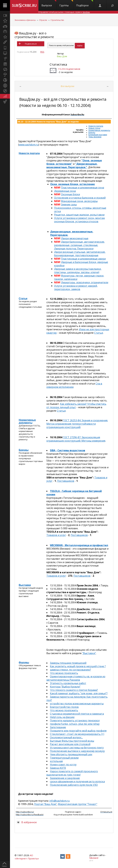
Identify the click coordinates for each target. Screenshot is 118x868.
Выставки (25, 585)
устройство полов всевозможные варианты (77, 704)
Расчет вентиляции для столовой (70, 744)
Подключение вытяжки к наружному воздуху (77, 751)
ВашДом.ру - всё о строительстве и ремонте (34, 35)
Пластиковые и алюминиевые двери (83, 259)
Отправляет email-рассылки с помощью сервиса (64, 12)
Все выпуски (67, 86)
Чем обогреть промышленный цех (71, 754)
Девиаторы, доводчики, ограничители (85, 282)
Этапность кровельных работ (68, 683)
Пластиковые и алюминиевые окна (83, 188)
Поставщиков (66, 481)
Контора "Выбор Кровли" (65, 687)
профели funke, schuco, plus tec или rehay (75, 724)
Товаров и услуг (56, 535)
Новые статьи (94, 128)
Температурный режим (64, 758)
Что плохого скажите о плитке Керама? (74, 690)
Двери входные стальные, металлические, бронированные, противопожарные (80, 254)
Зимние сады (69, 204)
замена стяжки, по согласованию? (70, 670)
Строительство (57, 20)
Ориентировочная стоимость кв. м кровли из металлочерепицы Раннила (76, 678)
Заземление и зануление (65, 778)
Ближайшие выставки (98, 135)
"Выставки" (89, 653)
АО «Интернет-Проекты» (27, 857)
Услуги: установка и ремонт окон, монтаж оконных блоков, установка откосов (79, 220)
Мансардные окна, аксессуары (79, 201)
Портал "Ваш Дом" (45, 804)
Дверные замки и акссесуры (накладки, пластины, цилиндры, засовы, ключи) (78, 271)
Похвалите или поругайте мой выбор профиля (78, 731)
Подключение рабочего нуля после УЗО (74, 785)
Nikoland (94, 858)
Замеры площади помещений (68, 663)
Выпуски (49, 4)
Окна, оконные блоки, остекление (73, 184)
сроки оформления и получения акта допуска (77, 781)
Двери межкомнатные (75, 238)
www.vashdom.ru (29, 145)
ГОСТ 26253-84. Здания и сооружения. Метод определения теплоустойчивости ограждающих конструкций (77, 424)
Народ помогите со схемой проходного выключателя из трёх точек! (72, 773)
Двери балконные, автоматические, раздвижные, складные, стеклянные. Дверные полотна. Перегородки (79, 245)
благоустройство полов (64, 707)
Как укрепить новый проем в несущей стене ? (78, 666)
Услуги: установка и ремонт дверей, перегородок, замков (76, 287)
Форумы (24, 663)
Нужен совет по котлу (63, 765)
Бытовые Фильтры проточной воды (72, 741)
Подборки (85, 4)
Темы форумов (95, 137)
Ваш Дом (62, 56)
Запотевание (58, 727)
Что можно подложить (64, 673)
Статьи (23, 298)
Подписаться (31, 44)
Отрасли (43, 20)
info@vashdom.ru (59, 801)
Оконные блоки (70, 194)
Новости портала (96, 126)
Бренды (92, 133)
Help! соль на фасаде (62, 717)
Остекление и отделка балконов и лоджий (80, 198)
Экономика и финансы (25, 20)
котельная (56, 761)
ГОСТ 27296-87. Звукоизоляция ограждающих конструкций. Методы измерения (76, 439)
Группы (66, 4)
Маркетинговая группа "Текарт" (78, 804)
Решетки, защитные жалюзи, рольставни (79, 215)
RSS (42, 52)
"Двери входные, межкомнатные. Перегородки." (72, 166)
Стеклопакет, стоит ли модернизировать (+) (77, 734)
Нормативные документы (99, 130)
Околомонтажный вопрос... (66, 737)
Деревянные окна (65, 191)
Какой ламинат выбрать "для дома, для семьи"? (79, 693)
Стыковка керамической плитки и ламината (77, 714)
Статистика (58, 64)
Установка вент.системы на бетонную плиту (77, 748)
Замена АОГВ (58, 768)
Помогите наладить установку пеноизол (75, 720)
